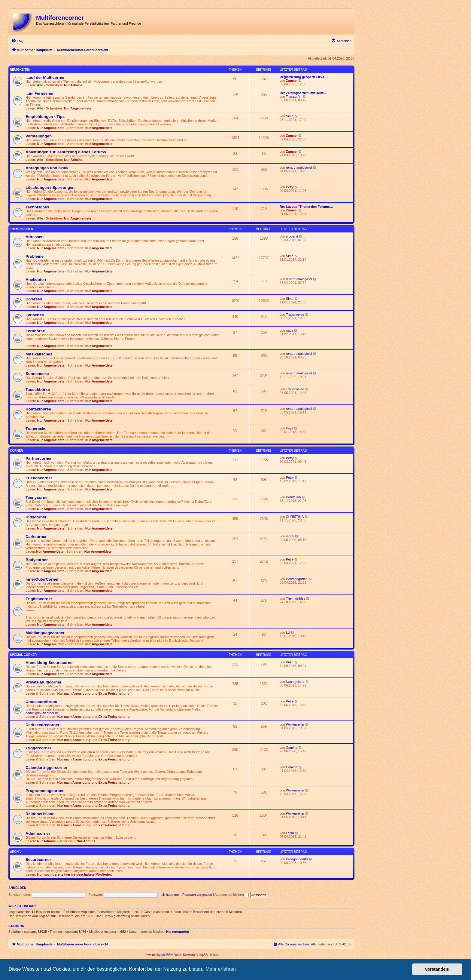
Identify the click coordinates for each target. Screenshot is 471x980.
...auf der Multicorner (45, 77)
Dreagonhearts (297, 859)
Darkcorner (36, 537)
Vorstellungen (39, 136)
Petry (290, 187)
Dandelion (293, 497)
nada (290, 330)
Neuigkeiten (20, 70)
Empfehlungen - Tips (45, 117)
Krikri (290, 662)
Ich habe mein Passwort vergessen (186, 895)
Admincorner (38, 833)
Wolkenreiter (295, 724)
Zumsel (292, 81)
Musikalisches (39, 354)
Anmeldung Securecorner (50, 663)
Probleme (35, 256)
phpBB (166, 955)
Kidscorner (36, 517)
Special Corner (23, 655)
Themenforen (21, 229)
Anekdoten (36, 280)
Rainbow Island (40, 814)
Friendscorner (39, 478)
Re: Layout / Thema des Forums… (306, 207)
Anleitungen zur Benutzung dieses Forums (66, 152)
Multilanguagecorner (45, 633)
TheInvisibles (296, 598)
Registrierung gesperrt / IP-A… (304, 77)
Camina (292, 748)
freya (290, 428)
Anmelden (17, 888)
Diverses (34, 299)
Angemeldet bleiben (231, 895)
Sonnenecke (37, 374)
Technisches (37, 207)
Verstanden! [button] (437, 969)
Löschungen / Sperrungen (50, 187)
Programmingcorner (45, 791)
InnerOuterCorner (42, 579)
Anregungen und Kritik (47, 168)
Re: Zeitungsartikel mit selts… (303, 93)
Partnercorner (39, 458)
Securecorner (38, 860)
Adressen (35, 237)
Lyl (288, 632)
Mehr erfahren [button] (221, 969)
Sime (290, 116)
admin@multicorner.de (42, 713)
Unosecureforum (41, 702)
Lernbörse (35, 331)
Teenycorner (37, 498)
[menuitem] (17, 41)
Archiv (16, 852)
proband (292, 236)
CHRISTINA (295, 517)
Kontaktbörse (38, 409)
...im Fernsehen (40, 93)
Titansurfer (294, 97)
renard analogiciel (299, 167)
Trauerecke (36, 429)
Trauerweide (295, 315)
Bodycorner (37, 560)
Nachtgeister (295, 682)
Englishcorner (39, 599)
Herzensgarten (297, 579)
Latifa (290, 833)
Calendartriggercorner (46, 768)
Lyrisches (35, 315)
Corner (16, 451)
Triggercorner (38, 748)
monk (290, 536)
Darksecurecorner (43, 725)
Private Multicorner (43, 682)
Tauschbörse (38, 390)
